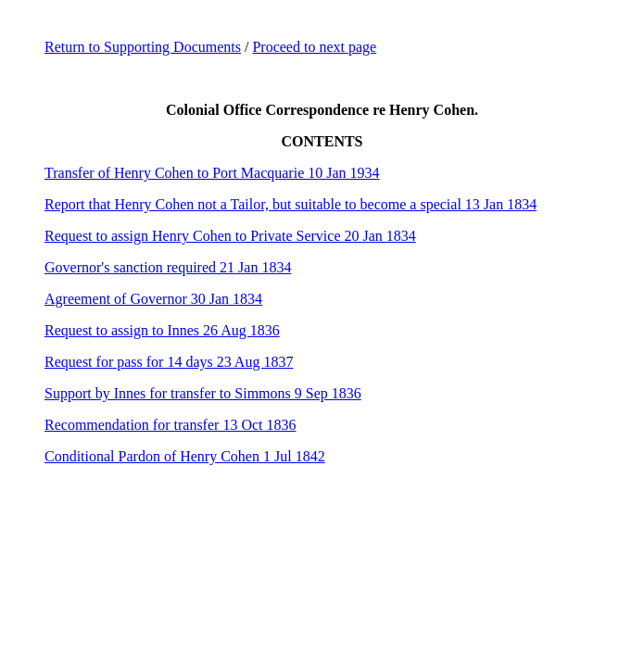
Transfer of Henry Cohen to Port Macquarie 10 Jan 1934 (212, 173)
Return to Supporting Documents (143, 47)
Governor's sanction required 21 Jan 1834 (168, 267)
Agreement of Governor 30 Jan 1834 (153, 299)
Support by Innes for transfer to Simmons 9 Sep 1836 (203, 393)
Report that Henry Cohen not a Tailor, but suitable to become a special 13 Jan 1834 (290, 204)
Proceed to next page (314, 47)
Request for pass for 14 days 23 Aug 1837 (169, 362)
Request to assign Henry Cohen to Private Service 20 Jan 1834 (230, 236)
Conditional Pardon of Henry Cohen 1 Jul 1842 (185, 456)
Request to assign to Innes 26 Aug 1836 (162, 330)
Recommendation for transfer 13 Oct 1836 (170, 425)
